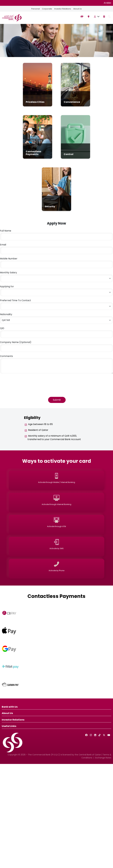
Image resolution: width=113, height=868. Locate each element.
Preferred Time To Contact (16, 300)
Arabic (107, 3)
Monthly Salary (8, 273)
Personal (35, 9)
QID (2, 328)
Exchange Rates (103, 758)
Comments (6, 356)
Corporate (47, 9)
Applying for (7, 286)
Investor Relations (63, 9)
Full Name (6, 231)
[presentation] (22, 382)
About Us (78, 9)
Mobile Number (9, 259)
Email (3, 245)
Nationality (6, 314)
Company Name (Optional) (16, 342)
